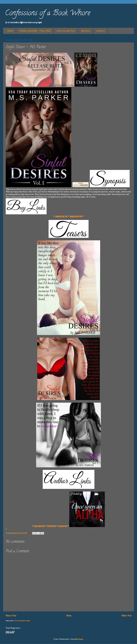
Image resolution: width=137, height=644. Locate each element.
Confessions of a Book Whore (48, 14)
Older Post (126, 616)
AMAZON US (61, 217)
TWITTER (51, 526)
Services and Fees (66, 31)
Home (10, 31)
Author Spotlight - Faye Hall (35, 31)
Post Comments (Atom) (23, 621)
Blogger (81, 639)
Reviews (86, 31)
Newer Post (11, 616)
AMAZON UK (76, 217)
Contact (100, 31)
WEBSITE (63, 526)
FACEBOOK (39, 526)
